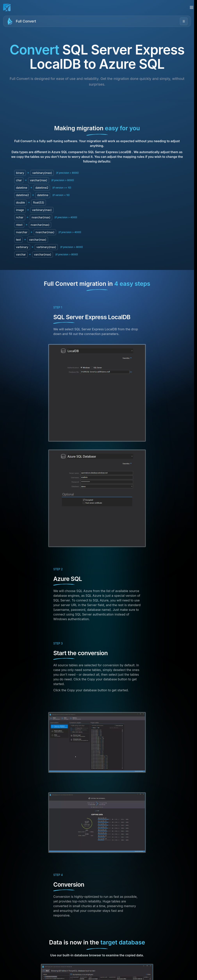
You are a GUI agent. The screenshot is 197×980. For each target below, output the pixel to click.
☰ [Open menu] (184, 21)
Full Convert (26, 21)
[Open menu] (192, 7)
